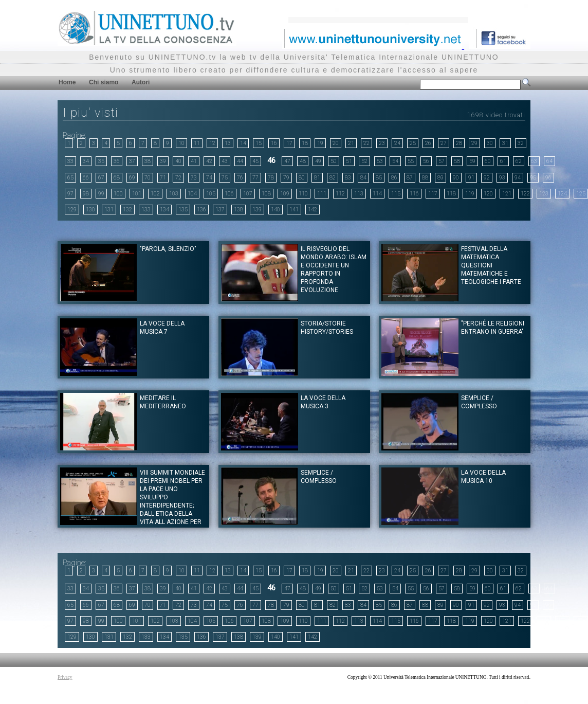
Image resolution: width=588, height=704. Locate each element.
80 (302, 178)
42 (209, 161)
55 (411, 161)
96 (548, 178)
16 (274, 143)
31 (505, 143)
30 (490, 143)
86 (394, 178)
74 (209, 178)
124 (562, 194)
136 (201, 210)
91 (471, 178)
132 (127, 210)
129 (72, 210)
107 (248, 194)
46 (271, 160)
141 (294, 210)
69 (132, 178)
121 (507, 194)
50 (334, 161)
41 (194, 161)
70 (148, 178)
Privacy (65, 677)
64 (549, 161)
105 (211, 194)
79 (286, 178)
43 (225, 161)
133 (146, 210)
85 (379, 178)
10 (181, 143)
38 (148, 161)
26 (428, 143)
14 (243, 143)
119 (470, 194)
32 (521, 143)
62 (519, 161)
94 (518, 178)
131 (109, 210)
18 (305, 143)
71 (163, 178)
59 (472, 161)
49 (318, 161)
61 (503, 161)
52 (364, 161)
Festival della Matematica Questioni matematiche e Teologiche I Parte (491, 265)
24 (397, 143)
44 (240, 161)
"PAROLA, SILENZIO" (168, 249)
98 (86, 194)
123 (544, 194)
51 (349, 161)
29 (474, 143)
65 (70, 178)
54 (395, 161)
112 (340, 194)
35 (101, 161)
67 (101, 178)
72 (178, 178)
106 (229, 194)
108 (266, 194)
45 (255, 161)
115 (396, 194)
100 (118, 194)
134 (164, 210)
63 (534, 161)
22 (366, 143)
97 (70, 194)
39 (163, 161)
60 (488, 161)
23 (382, 143)
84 (363, 178)
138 (238, 210)
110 (303, 194)
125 (581, 194)
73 (194, 178)
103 (174, 194)
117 (433, 194)
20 (336, 143)
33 (70, 161)
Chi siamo (104, 82)
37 (132, 161)
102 (155, 194)
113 (359, 194)
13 (228, 143)
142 (313, 210)
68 (117, 178)
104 (192, 194)
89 (440, 178)
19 (320, 143)
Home (67, 82)
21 (351, 143)
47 (287, 161)
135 (183, 210)
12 (212, 143)
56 (426, 161)
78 (271, 178)
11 (197, 143)
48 (303, 161)
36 (117, 161)
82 (333, 178)
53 (380, 161)
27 (444, 143)
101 (137, 194)
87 (410, 178)
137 (220, 210)
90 (456, 178)
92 (487, 178)
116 (414, 194)
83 (348, 178)
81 (317, 178)
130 (90, 210)
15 (259, 143)
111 (322, 194)
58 (457, 161)
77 (255, 178)
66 (86, 178)
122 (525, 194)
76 (240, 178)
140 (275, 210)
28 (459, 143)
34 (86, 161)
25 (413, 143)
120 (488, 194)
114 (377, 194)
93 (502, 178)
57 (442, 161)
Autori (141, 82)
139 (257, 210)
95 (533, 178)
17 (289, 143)
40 (178, 161)
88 (425, 178)
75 (225, 178)
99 (101, 194)
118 (451, 194)
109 (285, 194)
